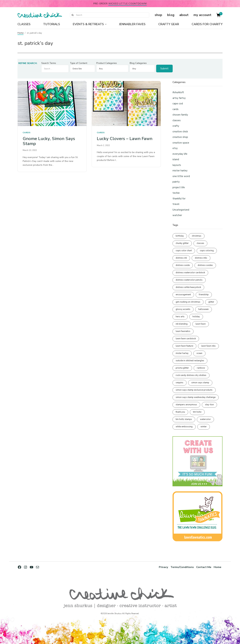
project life (179, 187)
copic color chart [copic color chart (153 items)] (184, 251)
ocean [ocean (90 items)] (199, 353)
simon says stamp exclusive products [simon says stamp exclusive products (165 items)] (194, 390)
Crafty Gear (169, 24)
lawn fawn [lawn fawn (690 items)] (201, 324)
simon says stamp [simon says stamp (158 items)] (200, 383)
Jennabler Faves (132, 24)
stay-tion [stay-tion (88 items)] (209, 405)
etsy (175, 148)
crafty (176, 126)
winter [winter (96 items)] (204, 427)
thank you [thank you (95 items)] (180, 412)
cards (27, 133)
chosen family (180, 115)
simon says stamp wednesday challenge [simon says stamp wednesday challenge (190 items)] (196, 397)
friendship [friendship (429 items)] (204, 295)
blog (171, 15)
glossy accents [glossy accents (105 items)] (183, 309)
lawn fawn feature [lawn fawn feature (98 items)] (184, 346)
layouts (177, 165)
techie (176, 193)
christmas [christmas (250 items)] (197, 236)
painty (176, 182)
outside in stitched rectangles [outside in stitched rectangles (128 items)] (190, 361)
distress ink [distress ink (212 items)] (181, 258)
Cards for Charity (207, 24)
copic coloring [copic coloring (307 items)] (207, 251)
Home (20, 33)
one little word (181, 176)
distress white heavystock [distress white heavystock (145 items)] (188, 287)
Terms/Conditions (182, 567)
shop (158, 15)
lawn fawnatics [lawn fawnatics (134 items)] (183, 331)
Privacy (163, 567)
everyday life (180, 154)
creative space (181, 143)
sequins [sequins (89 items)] (179, 383)
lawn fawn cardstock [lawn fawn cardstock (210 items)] (186, 339)
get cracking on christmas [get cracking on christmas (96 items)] (188, 302)
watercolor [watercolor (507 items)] (205, 419)
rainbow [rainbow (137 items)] (201, 368)
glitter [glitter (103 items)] (211, 302)
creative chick (180, 132)
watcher (177, 215)
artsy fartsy (179, 98)
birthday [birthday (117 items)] (180, 236)
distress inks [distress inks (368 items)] (201, 258)
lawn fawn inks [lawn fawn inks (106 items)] (208, 346)
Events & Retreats (88, 24)
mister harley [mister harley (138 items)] (182, 353)
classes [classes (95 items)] (200, 243)
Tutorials (52, 24)
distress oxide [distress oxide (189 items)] (183, 265)
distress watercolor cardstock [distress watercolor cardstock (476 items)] (190, 273)
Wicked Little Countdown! (127, 4)
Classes (24, 24)
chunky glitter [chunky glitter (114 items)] (182, 243)
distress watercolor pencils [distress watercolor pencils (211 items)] (189, 280)
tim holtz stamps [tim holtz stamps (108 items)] (184, 419)
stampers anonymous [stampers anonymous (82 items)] (186, 405)
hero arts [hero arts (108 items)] (180, 317)
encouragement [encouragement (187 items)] (183, 295)
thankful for (179, 199)
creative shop (180, 137)
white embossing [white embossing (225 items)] (184, 427)
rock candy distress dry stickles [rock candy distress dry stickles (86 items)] (191, 375)
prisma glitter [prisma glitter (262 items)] (182, 368)
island (176, 159)
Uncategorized (181, 210)
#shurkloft (178, 92)
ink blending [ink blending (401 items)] (182, 324)
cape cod (178, 104)
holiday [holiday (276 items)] (196, 317)
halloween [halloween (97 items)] (203, 309)
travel (176, 204)
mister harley (180, 171)
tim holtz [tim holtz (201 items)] (197, 412)
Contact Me (204, 567)
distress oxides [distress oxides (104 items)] (205, 265)
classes (177, 120)
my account (202, 15)
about (184, 15)
